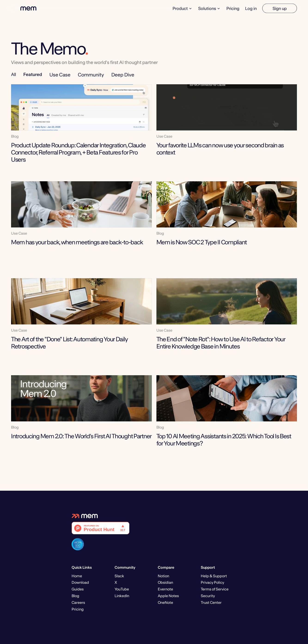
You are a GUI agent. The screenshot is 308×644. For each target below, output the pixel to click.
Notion (163, 576)
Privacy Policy (212, 582)
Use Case (60, 75)
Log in (251, 8)
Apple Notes (168, 596)
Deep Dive (123, 75)
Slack (119, 576)
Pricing (233, 8)
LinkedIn (122, 596)
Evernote (165, 589)
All (14, 74)
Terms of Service (215, 589)
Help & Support (214, 576)
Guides (78, 589)
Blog (75, 596)
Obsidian (165, 582)
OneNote (165, 603)
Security (208, 596)
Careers (78, 603)
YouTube (122, 589)
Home (77, 576)
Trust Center (211, 603)
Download (80, 582)
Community (91, 75)
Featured (33, 74)
